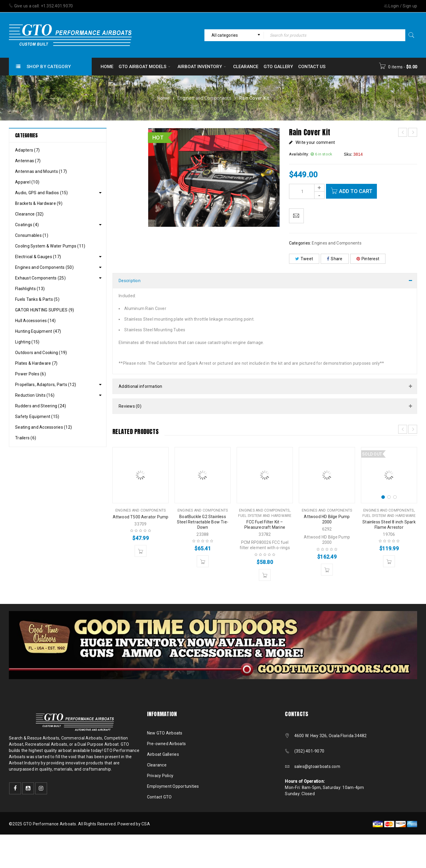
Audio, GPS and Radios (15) (42, 193)
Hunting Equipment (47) (38, 331)
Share (335, 259)
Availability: (299, 154)
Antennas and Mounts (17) (41, 171)
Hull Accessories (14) (35, 321)
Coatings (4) (27, 225)
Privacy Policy (160, 776)
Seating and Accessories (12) (43, 427)
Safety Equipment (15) (37, 417)
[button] (141, 551)
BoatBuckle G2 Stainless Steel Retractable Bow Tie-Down (203, 522)
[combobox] (234, 35)
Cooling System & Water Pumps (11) (50, 246)
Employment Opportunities (173, 786)
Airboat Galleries (163, 754)
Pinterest (368, 259)
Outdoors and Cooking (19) (41, 353)
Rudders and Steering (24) (41, 406)
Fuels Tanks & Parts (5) (37, 299)
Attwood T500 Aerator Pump (141, 517)
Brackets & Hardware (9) (39, 203)
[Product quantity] (307, 191)
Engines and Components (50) (44, 267)
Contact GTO (159, 797)
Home (163, 98)
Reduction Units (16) (35, 395)
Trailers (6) (26, 438)
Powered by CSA (134, 824)
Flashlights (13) (30, 289)
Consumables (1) (32, 235)
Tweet (304, 259)
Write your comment (315, 142)
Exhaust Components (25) (40, 278)
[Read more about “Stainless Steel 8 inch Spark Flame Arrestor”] (389, 561)
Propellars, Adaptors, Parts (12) (46, 385)
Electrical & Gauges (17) (38, 257)
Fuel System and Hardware (265, 516)
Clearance (157, 765)
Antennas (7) (28, 161)
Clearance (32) (29, 214)
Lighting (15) (27, 342)
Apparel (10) (27, 182)
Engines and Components (204, 98)
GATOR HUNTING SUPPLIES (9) (45, 310)
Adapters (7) (27, 150)
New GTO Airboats (165, 733)
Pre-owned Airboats (167, 744)
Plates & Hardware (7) (36, 363)
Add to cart (356, 191)
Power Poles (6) (30, 374)
